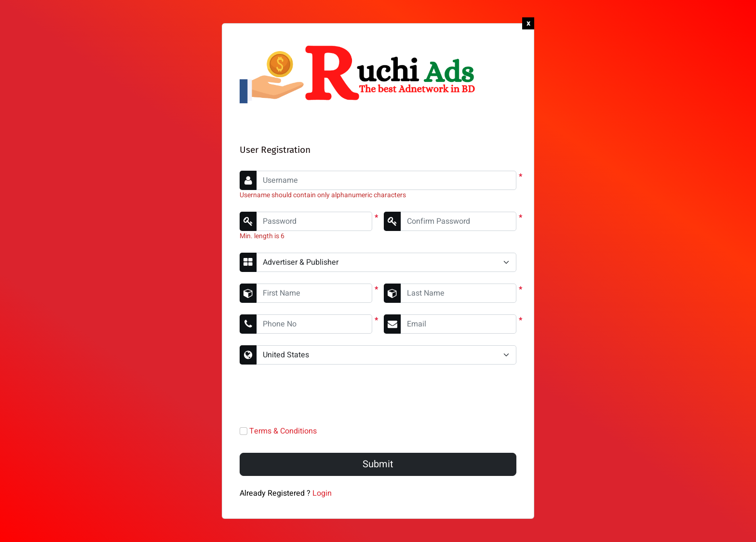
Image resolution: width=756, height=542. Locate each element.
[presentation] (313, 395)
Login (322, 493)
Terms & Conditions (283, 431)
